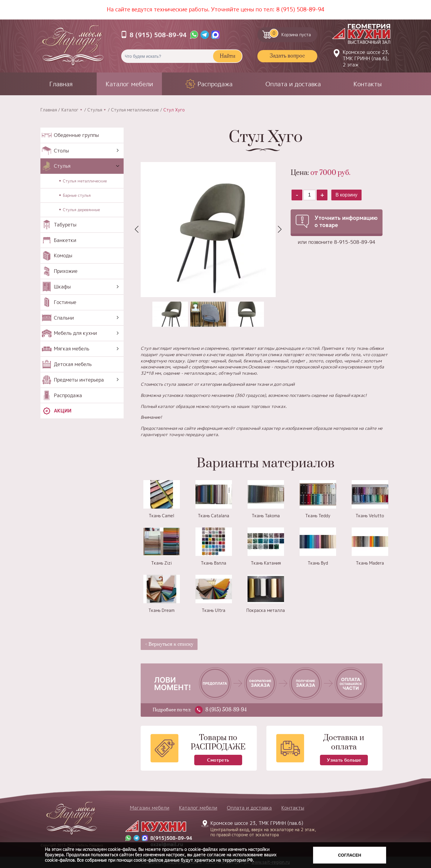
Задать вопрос (287, 56)
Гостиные (65, 302)
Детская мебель (73, 364)
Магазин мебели (150, 808)
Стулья (95, 110)
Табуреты (65, 225)
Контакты (368, 84)
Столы (61, 151)
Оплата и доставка (293, 84)
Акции (63, 411)
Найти (227, 56)
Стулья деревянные (81, 210)
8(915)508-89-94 (171, 838)
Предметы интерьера (79, 380)
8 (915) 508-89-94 (300, 9)
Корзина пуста (290, 33)
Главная (61, 84)
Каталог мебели (129, 84)
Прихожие (66, 271)
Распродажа (215, 84)
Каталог (70, 110)
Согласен (349, 855)
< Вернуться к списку (169, 644)
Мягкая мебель (72, 349)
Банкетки (65, 240)
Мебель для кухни (75, 333)
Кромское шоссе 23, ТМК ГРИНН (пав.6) (260, 828)
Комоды (63, 255)
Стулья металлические (135, 110)
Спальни (64, 318)
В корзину (346, 195)
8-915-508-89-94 (355, 242)
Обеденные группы (76, 135)
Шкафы (62, 287)
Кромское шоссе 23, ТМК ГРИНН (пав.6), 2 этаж (366, 58)
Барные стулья (77, 195)
